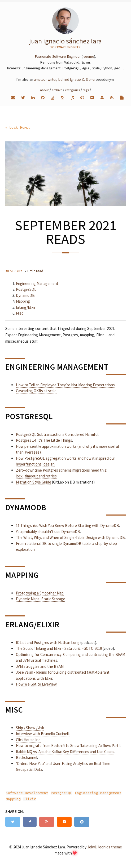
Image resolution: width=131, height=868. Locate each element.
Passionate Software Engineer (58, 57)
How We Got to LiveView (36, 684)
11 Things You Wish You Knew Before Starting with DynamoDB (67, 525)
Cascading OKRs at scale (36, 391)
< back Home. (18, 127)
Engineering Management (37, 283)
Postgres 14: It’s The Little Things (44, 440)
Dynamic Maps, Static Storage (41, 599)
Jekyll (92, 847)
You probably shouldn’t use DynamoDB (48, 532)
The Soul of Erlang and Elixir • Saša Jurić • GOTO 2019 (59, 648)
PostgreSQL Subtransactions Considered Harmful (57, 434)
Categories (72, 90)
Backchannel (27, 757)
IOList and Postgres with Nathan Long (48, 643)
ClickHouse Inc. (29, 740)
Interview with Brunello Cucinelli (43, 734)
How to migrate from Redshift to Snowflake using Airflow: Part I (68, 746)
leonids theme (110, 847)
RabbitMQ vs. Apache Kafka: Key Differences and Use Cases (65, 752)
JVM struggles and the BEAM (40, 666)
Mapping (23, 301)
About (44, 90)
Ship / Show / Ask (30, 728)
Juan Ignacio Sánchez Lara (65, 41)
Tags (86, 90)
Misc (20, 313)
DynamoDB (25, 295)
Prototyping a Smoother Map (40, 593)
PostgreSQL (26, 289)
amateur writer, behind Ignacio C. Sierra (64, 80)
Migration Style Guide (34, 482)
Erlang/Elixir (26, 307)
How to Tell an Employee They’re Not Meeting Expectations (65, 385)
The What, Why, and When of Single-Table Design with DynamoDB (70, 537)
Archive (57, 90)
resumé (88, 57)
